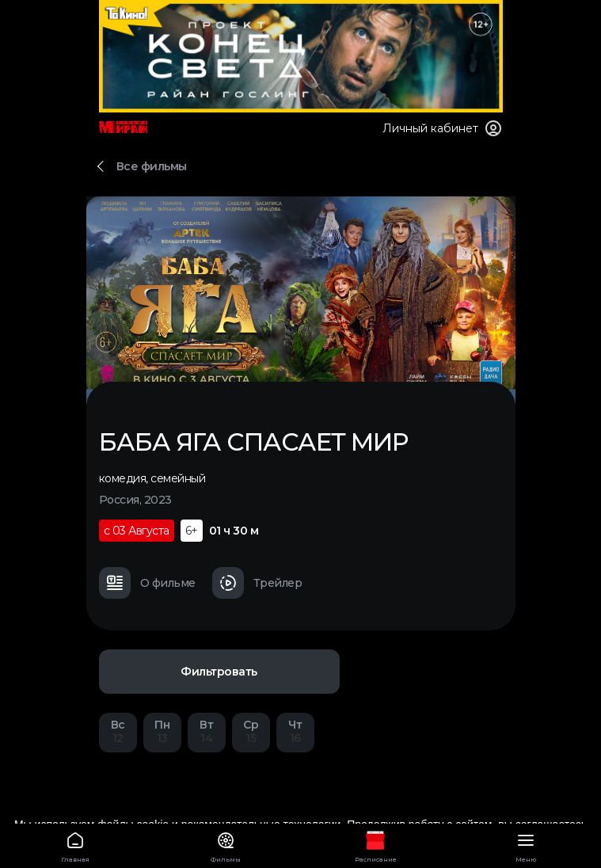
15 (251, 731)
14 (207, 731)
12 (118, 731)
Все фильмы (152, 166)
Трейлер (257, 583)
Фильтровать (219, 672)
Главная (75, 845)
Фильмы (226, 845)
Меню (526, 845)
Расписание (376, 845)
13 (162, 731)
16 (295, 731)
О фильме (147, 583)
